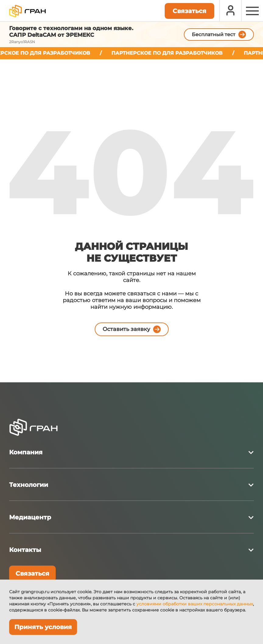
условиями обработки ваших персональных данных (195, 604)
